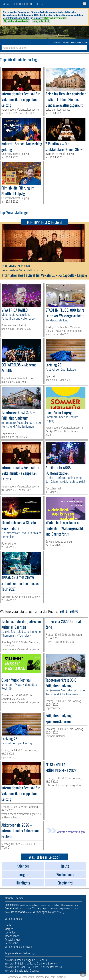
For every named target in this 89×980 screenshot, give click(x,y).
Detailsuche (11, 943)
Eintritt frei (61, 905)
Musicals (44, 905)
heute (57, 42)
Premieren (29, 913)
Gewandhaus (69, 905)
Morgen (52, 912)
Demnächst (11, 905)
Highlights (51, 905)
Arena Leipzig (12, 908)
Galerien (29, 909)
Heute (76, 905)
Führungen (62, 912)
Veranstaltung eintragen (18, 947)
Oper (79, 909)
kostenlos (10, 932)
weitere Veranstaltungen (66, 832)
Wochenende (72, 909)
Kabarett (48, 909)
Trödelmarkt (18, 912)
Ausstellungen (35, 905)
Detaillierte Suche (79, 42)
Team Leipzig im (58, 977)
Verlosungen (40, 912)
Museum (22, 909)
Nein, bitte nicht (41, 21)
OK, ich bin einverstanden (16, 21)
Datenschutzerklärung (55, 18)
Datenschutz (28, 977)
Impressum (42, 977)
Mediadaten (14, 977)
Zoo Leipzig (38, 908)
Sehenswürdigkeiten (59, 909)
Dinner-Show (23, 905)
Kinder (7, 912)
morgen (65, 42)
